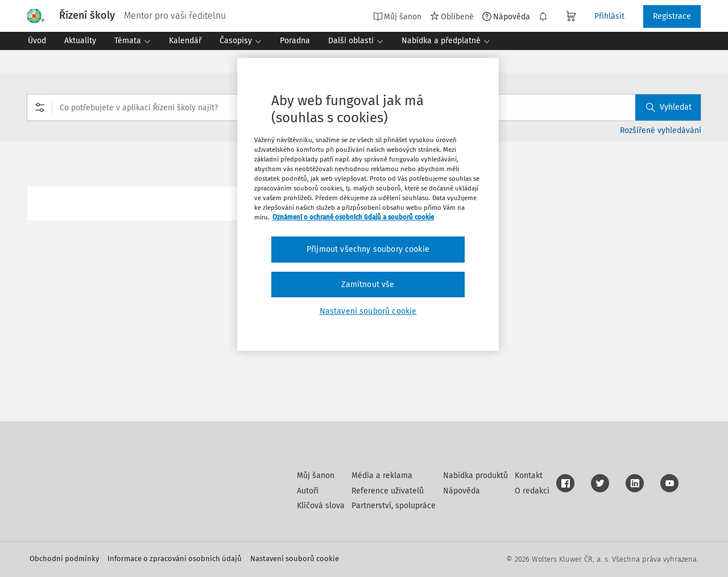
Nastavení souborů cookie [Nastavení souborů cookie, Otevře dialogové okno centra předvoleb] (368, 311)
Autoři (308, 491)
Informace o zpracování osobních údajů (175, 559)
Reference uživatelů (388, 491)
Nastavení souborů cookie (295, 559)
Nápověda (506, 16)
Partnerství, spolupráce (394, 506)
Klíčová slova (321, 506)
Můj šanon (397, 16)
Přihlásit (609, 16)
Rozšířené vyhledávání (661, 130)
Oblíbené (452, 16)
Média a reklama (382, 476)
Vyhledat (669, 107)
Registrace (672, 16)
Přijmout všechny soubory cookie (368, 249)
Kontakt (529, 476)
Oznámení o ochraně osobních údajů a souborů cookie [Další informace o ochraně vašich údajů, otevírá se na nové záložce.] (353, 217)
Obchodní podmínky (64, 559)
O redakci (532, 491)
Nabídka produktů (475, 476)
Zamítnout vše (368, 285)
